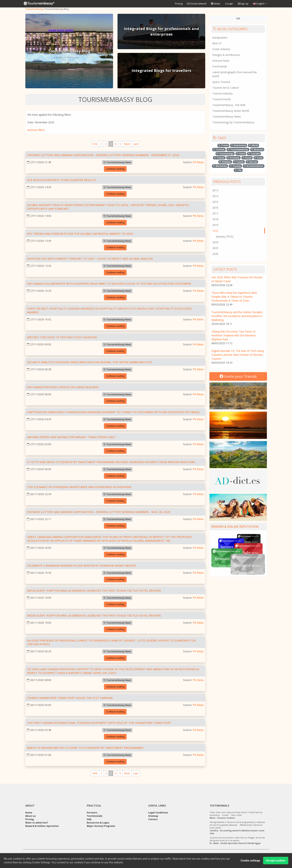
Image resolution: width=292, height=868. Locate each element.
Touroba (254, 154)
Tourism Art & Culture (226, 88)
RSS (238, 19)
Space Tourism (221, 82)
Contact (153, 819)
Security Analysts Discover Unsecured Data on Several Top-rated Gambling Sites (90, 362)
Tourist (219, 158)
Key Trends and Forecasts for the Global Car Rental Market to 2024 (80, 234)
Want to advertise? (37, 823)
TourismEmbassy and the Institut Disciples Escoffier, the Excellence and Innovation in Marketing (237, 316)
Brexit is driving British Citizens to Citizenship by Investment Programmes (85, 748)
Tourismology (225, 154)
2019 (215, 225)
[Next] (127, 144)
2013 (215, 190)
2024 (215, 242)
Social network (197, 4)
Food (258, 158)
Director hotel (221, 61)
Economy (233, 158)
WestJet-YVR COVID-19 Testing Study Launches (62, 337)
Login (229, 4)
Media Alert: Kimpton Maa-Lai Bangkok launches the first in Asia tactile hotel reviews (94, 590)
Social (247, 158)
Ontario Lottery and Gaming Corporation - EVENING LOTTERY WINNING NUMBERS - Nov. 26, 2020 (99, 512)
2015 (215, 202)
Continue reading (115, 169)
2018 (215, 219)
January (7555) (225, 236)
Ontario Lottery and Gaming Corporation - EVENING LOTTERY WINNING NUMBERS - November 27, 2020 (103, 155)
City (238, 170)
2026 (215, 254)
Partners (92, 813)
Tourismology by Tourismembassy (233, 122)
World (253, 145)
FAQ (89, 819)
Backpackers (220, 38)
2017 (215, 213)
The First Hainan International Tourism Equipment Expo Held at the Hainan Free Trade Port (99, 723)
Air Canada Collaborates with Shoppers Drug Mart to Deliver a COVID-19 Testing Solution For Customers (109, 283)
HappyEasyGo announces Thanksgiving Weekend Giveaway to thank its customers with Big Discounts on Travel (114, 412)
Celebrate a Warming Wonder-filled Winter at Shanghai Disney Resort (82, 566)
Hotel (241, 154)
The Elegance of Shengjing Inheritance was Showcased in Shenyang (79, 487)
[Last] (136, 144)
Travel (223, 145)
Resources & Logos (98, 823)
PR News (198, 162)
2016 (215, 208)
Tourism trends (222, 99)
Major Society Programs (101, 826)
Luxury (239, 162)
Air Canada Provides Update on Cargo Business (63, 387)
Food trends (220, 66)
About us (31, 816)
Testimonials (95, 816)
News (216, 4)
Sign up (243, 4)
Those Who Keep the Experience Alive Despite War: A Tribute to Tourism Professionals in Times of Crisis (234, 297)
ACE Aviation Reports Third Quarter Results (62, 180)
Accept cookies (276, 861)
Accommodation (254, 166)
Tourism (219, 150)
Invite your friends (238, 376)
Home (29, 813)
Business (257, 150)
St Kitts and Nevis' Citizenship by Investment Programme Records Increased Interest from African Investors (111, 462)
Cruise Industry (221, 49)
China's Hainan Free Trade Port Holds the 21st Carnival (70, 698)
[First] (95, 144)
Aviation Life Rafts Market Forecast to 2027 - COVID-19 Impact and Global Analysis (90, 259)
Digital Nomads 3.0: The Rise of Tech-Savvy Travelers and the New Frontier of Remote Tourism (238, 355)
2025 (215, 248)
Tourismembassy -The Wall (229, 105)
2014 (215, 196)
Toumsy (235, 166)
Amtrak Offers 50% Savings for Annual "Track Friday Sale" (71, 437)
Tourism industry (222, 93)
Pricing (179, 4)
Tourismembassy (34, 9)
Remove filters (36, 130)
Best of (217, 43)
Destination (239, 145)
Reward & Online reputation (235, 527)
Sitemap (153, 816)
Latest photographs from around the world (235, 74)
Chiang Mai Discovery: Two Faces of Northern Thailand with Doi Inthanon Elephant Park (234, 335)
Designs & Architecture (226, 55)
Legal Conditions (158, 813)
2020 (215, 231)
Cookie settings (250, 861)
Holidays (225, 162)
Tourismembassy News (117, 162)
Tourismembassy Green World (231, 111)
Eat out (252, 162)
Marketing (220, 166)
